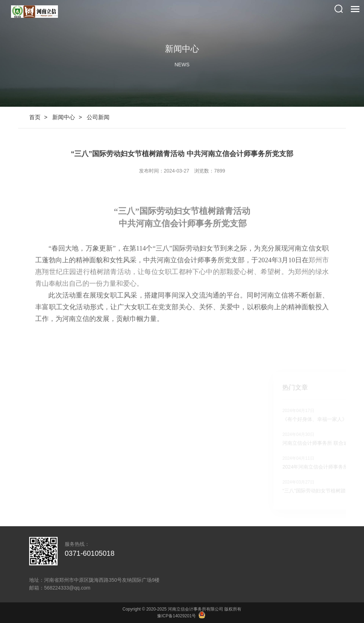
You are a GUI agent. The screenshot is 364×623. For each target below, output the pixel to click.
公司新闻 (98, 117)
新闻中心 (64, 117)
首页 (35, 117)
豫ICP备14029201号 (176, 616)
